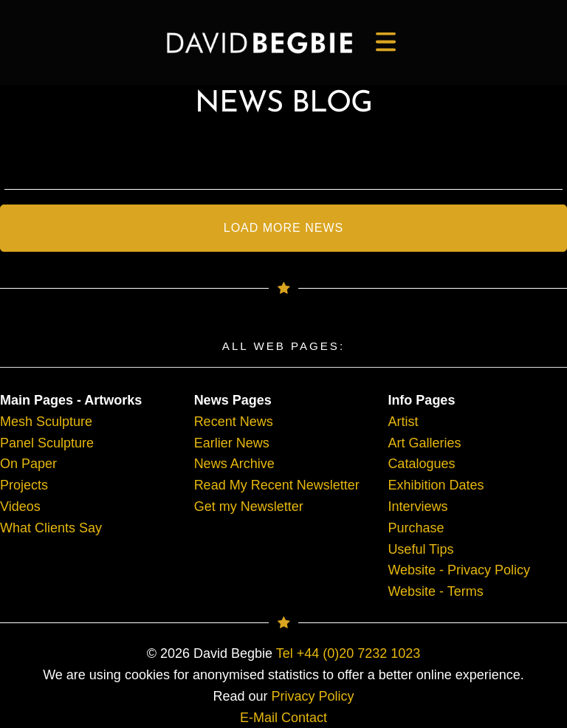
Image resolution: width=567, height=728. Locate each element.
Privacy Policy (313, 696)
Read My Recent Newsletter (277, 485)
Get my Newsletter (249, 506)
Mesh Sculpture (46, 422)
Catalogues (421, 464)
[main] (260, 43)
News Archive (234, 464)
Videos (20, 506)
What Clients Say (51, 528)
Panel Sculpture (47, 443)
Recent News (234, 422)
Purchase (416, 528)
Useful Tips (420, 549)
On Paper (28, 464)
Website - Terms (435, 591)
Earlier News (232, 443)
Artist (403, 422)
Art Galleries (424, 443)
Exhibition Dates (436, 485)
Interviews (417, 506)
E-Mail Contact (283, 718)
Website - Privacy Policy (459, 570)
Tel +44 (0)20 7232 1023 (348, 653)
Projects (24, 485)
